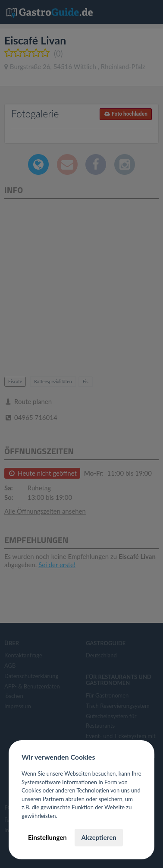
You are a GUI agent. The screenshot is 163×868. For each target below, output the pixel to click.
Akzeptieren (99, 837)
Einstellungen (47, 837)
